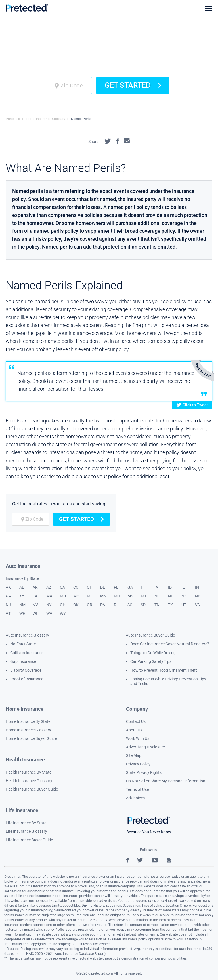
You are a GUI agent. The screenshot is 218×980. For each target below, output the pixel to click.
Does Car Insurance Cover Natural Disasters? (170, 644)
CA (62, 587)
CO (76, 587)
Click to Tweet (192, 405)
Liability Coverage (26, 670)
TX (170, 605)
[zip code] (69, 86)
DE (103, 587)
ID (170, 587)
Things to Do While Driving (153, 653)
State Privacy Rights (144, 772)
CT (89, 587)
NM (22, 605)
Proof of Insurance (27, 679)
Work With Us (138, 738)
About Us (134, 730)
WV (49, 614)
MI (89, 596)
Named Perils (81, 119)
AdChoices (135, 798)
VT (8, 614)
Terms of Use (137, 789)
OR (90, 605)
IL (183, 587)
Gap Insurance (23, 661)
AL (22, 587)
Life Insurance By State (26, 823)
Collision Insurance (27, 653)
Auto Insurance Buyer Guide (150, 635)
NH (198, 596)
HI (143, 587)
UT (184, 605)
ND (171, 596)
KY (22, 596)
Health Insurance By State (29, 772)
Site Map (134, 755)
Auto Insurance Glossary (27, 635)
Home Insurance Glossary (46, 119)
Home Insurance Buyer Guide (31, 738)
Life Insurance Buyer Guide (29, 840)
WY (63, 614)
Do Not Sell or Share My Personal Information (166, 781)
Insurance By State (22, 578)
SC (130, 605)
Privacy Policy (138, 764)
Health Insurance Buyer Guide (32, 789)
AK (8, 587)
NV (35, 605)
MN (103, 596)
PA (103, 605)
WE (22, 614)
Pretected (13, 119)
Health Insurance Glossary (29, 781)
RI (116, 605)
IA (156, 587)
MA (49, 596)
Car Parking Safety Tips (151, 661)
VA (197, 605)
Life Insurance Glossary (26, 831)
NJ (8, 605)
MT (144, 596)
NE (184, 596)
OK (76, 605)
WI (35, 614)
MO (117, 596)
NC (157, 596)
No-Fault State (23, 644)
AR (35, 587)
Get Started (133, 85)
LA (35, 596)
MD (63, 596)
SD (143, 605)
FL (116, 587)
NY (49, 605)
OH (63, 605)
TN (157, 605)
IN (197, 587)
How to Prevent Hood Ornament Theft (164, 670)
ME (76, 596)
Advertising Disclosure (145, 747)
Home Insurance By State (28, 721)
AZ (49, 587)
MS (130, 596)
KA (8, 596)
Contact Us (136, 721)
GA (130, 587)
